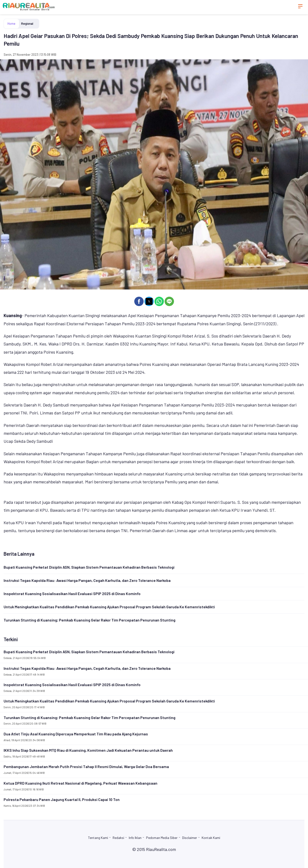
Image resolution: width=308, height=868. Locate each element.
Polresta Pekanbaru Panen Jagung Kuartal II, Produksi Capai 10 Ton (62, 799)
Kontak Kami (211, 838)
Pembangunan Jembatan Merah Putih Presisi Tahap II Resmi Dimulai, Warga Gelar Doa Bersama (86, 766)
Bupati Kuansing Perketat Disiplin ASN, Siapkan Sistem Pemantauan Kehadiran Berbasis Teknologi (89, 567)
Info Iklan (135, 838)
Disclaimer (190, 838)
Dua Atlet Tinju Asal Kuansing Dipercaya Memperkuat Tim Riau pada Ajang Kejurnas (76, 734)
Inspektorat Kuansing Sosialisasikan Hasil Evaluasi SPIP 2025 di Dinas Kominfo (72, 594)
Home (11, 24)
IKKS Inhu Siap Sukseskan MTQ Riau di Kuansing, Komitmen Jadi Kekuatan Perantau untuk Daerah (88, 750)
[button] (139, 301)
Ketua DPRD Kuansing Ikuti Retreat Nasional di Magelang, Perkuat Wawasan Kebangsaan (80, 783)
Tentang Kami (98, 838)
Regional (27, 24)
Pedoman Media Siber (162, 838)
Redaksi (118, 838)
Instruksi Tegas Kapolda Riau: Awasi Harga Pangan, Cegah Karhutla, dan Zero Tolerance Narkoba (87, 580)
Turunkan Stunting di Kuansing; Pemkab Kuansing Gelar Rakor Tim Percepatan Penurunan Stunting (90, 620)
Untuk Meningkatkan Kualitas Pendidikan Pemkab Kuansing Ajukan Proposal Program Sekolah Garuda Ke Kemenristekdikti (109, 607)
